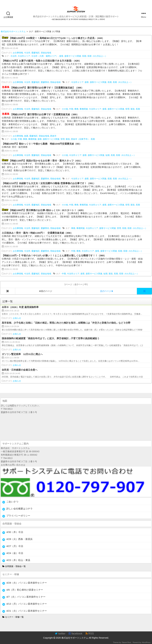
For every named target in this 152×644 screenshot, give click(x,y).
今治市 (27, 53)
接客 (61, 56)
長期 (84, 56)
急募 (26, 136)
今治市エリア (24, 56)
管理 (127, 109)
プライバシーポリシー (18, 516)
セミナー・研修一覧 (13, 617)
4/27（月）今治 (15, 546)
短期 (108, 155)
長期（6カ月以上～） (97, 56)
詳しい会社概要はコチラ (19, 509)
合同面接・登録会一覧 (14, 566)
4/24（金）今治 (15, 553)
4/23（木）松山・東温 (18, 560)
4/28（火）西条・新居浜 (19, 539)
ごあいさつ (12, 502)
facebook (76, 634)
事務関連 (84, 109)
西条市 (53, 136)
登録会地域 (46, 53)
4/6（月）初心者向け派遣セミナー (25, 590)
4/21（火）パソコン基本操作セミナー (27, 611)
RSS (90, 634)
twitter (60, 634)
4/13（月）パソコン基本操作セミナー (27, 604)
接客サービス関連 (73, 56)
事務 (76, 109)
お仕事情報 (18, 53)
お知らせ (17, 318)
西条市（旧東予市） (80, 139)
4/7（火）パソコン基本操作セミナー (26, 597)
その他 (65, 109)
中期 (71, 109)
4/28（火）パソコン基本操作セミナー (27, 583)
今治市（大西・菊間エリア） (45, 56)
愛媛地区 (36, 53)
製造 (133, 109)
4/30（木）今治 (15, 532)
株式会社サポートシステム (75, 638)
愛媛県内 (45, 82)
